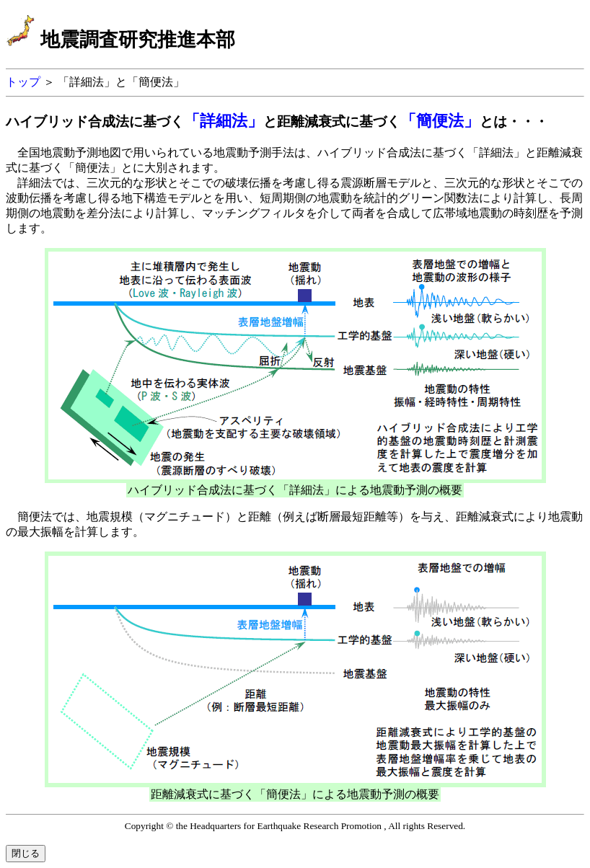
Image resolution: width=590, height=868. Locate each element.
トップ (25, 82)
